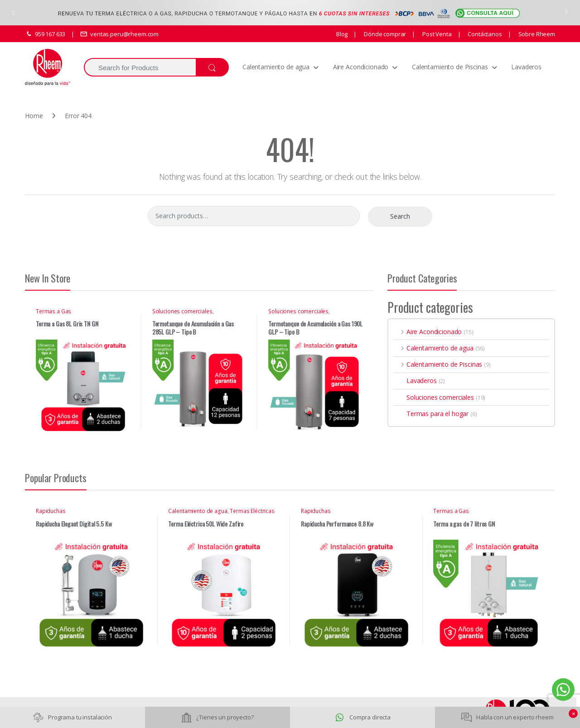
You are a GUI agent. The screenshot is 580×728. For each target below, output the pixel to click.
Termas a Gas (53, 311)
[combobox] (140, 67)
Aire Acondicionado (361, 67)
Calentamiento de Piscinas (450, 67)
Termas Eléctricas (252, 511)
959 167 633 (45, 34)
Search (400, 216)
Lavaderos (526, 67)
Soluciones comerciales (182, 311)
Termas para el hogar (431, 414)
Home (34, 116)
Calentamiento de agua (276, 67)
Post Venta (436, 34)
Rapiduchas (51, 511)
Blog (342, 34)
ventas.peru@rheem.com (119, 34)
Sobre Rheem (536, 34)
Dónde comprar (384, 34)
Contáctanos (484, 34)
